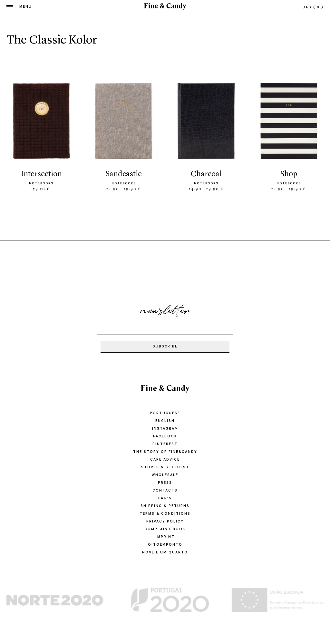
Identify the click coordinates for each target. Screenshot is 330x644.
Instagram (165, 429)
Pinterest (165, 444)
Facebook (165, 437)
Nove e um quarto (165, 553)
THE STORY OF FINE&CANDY (165, 452)
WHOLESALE (165, 475)
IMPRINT (165, 537)
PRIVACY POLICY (165, 522)
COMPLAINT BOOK (165, 530)
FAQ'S (165, 499)
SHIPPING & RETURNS (165, 506)
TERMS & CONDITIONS (165, 514)
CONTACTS (165, 491)
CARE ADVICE (165, 460)
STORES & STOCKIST (165, 468)
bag (313, 8)
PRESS (165, 483)
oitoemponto (165, 545)
